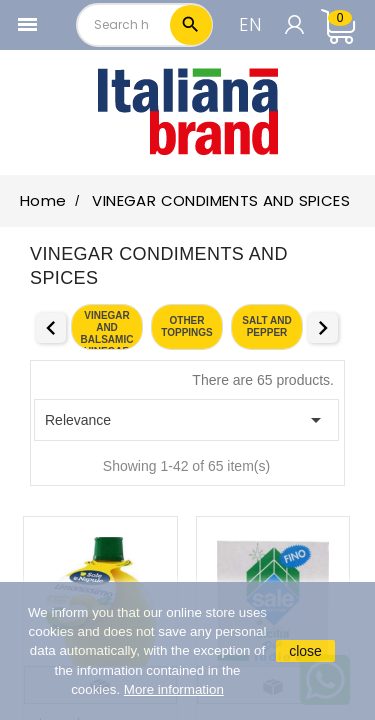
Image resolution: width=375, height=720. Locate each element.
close (305, 651)
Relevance (186, 420)
